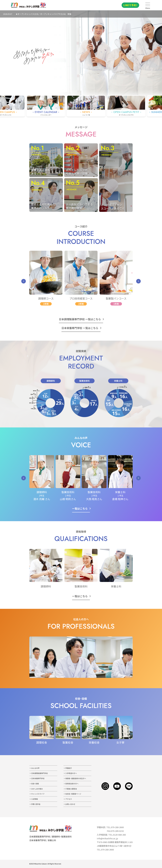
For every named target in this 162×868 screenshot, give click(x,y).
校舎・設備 (35, 784)
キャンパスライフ (38, 794)
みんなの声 (35, 768)
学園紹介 (69, 768)
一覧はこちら (80, 508)
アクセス (69, 799)
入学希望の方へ (71, 773)
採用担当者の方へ (72, 784)
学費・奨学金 (36, 804)
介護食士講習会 (71, 789)
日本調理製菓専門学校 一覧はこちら (80, 319)
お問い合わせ (70, 804)
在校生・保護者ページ (73, 794)
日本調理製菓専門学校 (39, 773)
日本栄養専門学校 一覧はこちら (80, 328)
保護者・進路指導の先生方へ (76, 778)
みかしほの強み (37, 789)
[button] (24, 281)
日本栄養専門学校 (38, 778)
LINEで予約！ (130, 5)
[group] (54, 106)
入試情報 (35, 799)
